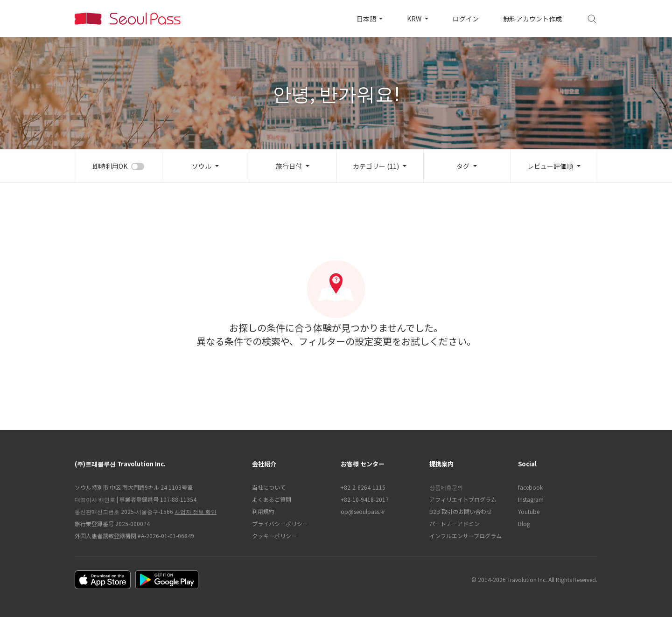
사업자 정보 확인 (196, 511)
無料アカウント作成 (532, 19)
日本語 (367, 19)
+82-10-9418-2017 (365, 499)
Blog (524, 523)
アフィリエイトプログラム (463, 499)
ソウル (202, 166)
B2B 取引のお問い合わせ (461, 511)
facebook (530, 487)
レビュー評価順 (550, 166)
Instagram (531, 499)
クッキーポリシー (274, 536)
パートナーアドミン (455, 523)
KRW (415, 19)
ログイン (466, 19)
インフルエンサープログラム (465, 536)
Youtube (529, 511)
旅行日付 (289, 166)
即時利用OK (110, 166)
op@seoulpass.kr (363, 511)
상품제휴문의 (446, 487)
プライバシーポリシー (280, 523)
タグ (463, 166)
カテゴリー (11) (376, 166)
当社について (269, 487)
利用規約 (263, 511)
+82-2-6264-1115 (363, 487)
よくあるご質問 (272, 499)
